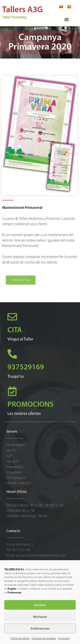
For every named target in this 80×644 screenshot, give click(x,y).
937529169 (26, 368)
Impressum (64, 638)
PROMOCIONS (31, 405)
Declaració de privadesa (44, 638)
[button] (66, 19)
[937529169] (12, 354)
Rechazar (40, 617)
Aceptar (40, 605)
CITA (15, 330)
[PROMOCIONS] (12, 391)
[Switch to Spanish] (69, 7)
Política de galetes (20, 638)
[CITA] (12, 317)
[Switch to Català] (61, 7)
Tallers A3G (23, 10)
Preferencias (40, 628)
